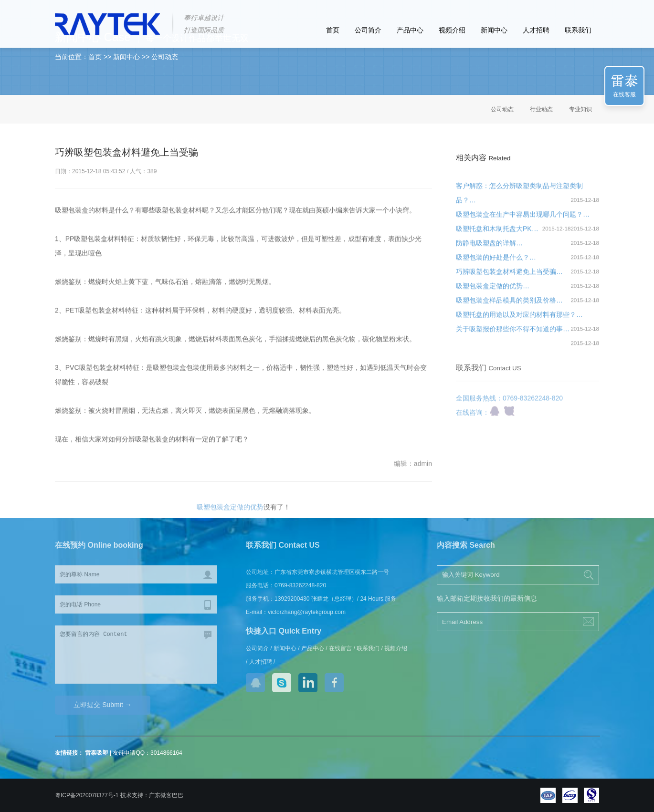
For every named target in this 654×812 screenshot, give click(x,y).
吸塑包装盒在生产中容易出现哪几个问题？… (523, 219)
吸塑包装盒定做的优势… (493, 291)
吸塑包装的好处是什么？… (496, 262)
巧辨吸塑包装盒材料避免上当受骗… (509, 276)
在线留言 (340, 648)
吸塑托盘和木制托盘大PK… (497, 233)
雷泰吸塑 (96, 753)
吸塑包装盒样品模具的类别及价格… (509, 305)
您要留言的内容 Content (136, 655)
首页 (333, 30)
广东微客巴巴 (166, 795)
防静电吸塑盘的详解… (489, 248)
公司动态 (502, 109)
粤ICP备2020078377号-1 (87, 795)
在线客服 (624, 94)
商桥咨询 (509, 420)
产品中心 (410, 30)
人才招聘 (536, 30)
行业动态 (541, 109)
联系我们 (578, 30)
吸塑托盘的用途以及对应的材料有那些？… (519, 319)
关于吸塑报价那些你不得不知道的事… (513, 333)
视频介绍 (452, 30)
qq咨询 (495, 420)
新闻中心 (494, 30)
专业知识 (580, 109)
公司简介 (368, 30)
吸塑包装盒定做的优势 (230, 511)
